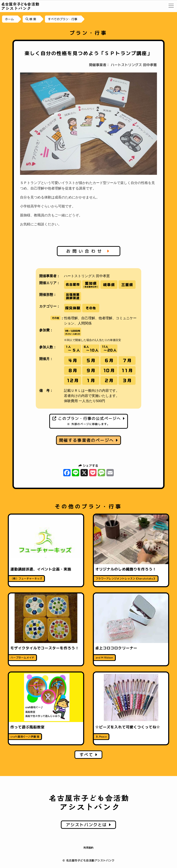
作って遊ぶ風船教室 (27, 727)
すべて (88, 755)
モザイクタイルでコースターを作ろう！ (45, 648)
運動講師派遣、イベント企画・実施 (41, 569)
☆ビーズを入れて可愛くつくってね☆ (128, 727)
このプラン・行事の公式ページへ (89, 421)
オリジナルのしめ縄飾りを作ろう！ (126, 569)
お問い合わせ (89, 251)
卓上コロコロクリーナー (116, 648)
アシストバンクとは (88, 825)
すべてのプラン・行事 (63, 19)
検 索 (31, 19)
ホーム (9, 19)
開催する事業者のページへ (89, 440)
